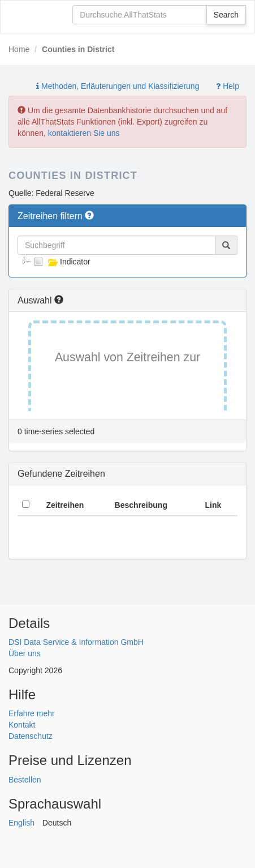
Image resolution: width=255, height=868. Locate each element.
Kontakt (22, 725)
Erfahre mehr (32, 713)
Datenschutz (31, 736)
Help (228, 86)
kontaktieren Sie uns (84, 133)
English (21, 823)
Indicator (61, 262)
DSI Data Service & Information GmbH (76, 642)
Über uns (25, 653)
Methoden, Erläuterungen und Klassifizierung (118, 86)
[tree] (127, 262)
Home (19, 49)
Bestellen (25, 780)
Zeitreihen (65, 505)
